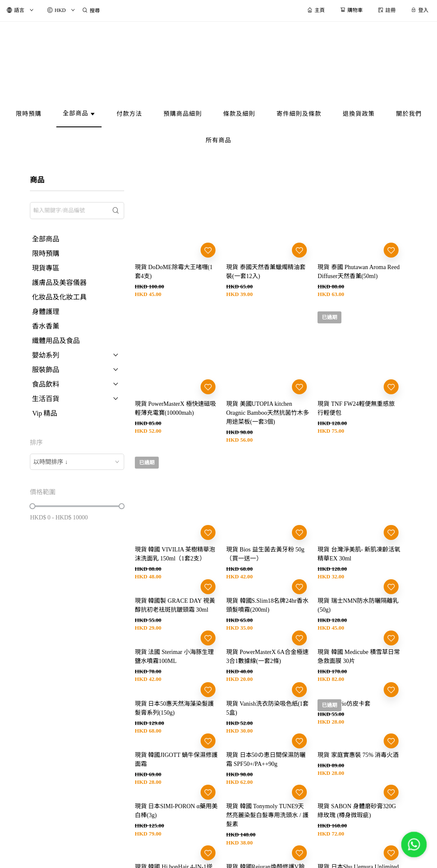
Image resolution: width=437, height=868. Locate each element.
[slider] (32, 506)
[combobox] (77, 462)
